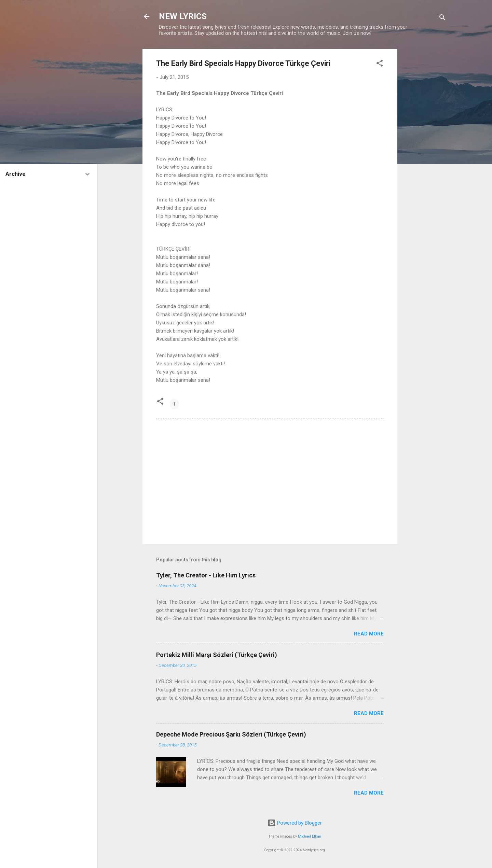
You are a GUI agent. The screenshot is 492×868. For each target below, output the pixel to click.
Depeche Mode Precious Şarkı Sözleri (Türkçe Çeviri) (231, 734)
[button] (380, 64)
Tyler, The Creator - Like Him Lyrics (206, 575)
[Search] (442, 19)
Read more (369, 634)
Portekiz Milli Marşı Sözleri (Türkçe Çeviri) (217, 655)
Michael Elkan (310, 836)
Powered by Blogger (295, 823)
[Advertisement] (425, 151)
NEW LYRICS (183, 16)
